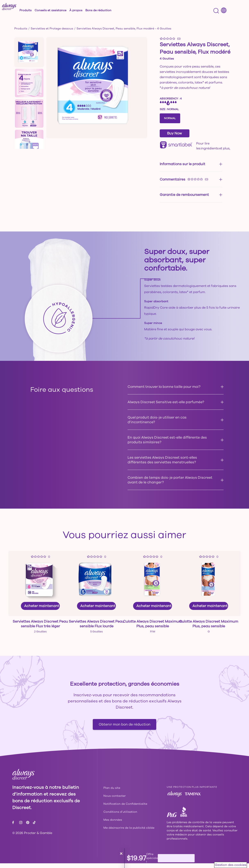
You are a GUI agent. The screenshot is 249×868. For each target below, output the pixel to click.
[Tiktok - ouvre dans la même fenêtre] (34, 827)
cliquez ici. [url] (204, 153)
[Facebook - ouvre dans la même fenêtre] (14, 827)
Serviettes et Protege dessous (52, 29)
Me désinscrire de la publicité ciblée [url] (129, 832)
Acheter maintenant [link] (42, 606)
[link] (40, 595)
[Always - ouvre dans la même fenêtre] (175, 799)
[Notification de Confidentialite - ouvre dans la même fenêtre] (125, 809)
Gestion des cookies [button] (231, 865)
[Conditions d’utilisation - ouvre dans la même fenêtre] (120, 817)
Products (21, 29)
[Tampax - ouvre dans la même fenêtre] (193, 799)
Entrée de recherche (7, 7)
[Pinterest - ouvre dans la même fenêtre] (28, 827)
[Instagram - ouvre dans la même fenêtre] (21, 827)
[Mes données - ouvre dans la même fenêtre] (113, 825)
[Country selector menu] (224, 10)
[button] (32, 10)
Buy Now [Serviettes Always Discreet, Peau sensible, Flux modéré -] (174, 133)
